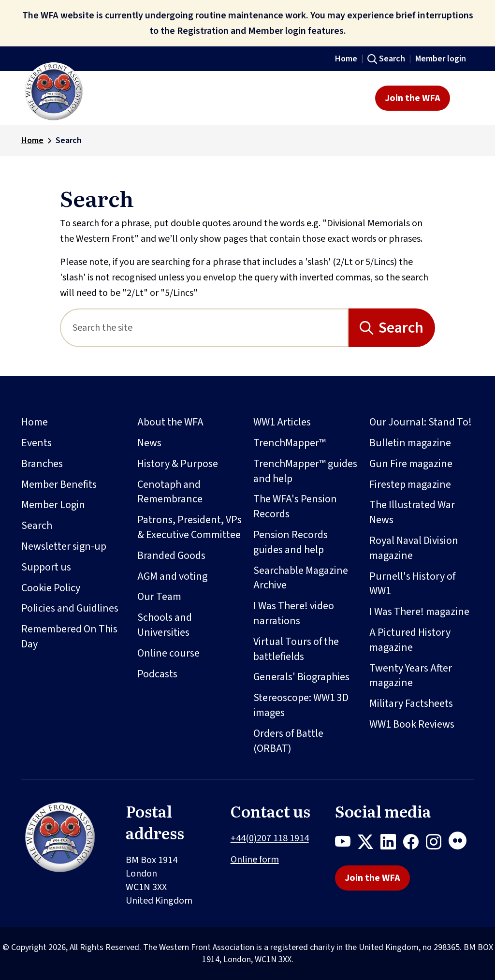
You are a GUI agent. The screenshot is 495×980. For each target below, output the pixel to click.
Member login (441, 59)
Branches (42, 464)
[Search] (204, 328)
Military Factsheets (411, 703)
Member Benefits (59, 484)
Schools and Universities (165, 625)
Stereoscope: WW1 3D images (301, 705)
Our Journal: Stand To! (421, 422)
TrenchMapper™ (290, 443)
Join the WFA (413, 98)
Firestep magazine (410, 484)
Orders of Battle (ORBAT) (288, 741)
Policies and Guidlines (70, 608)
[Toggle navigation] (465, 98)
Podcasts (157, 674)
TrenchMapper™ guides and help (305, 471)
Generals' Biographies (301, 677)
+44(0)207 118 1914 (270, 838)
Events (36, 443)
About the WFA (170, 422)
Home (346, 59)
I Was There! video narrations (294, 613)
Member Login (53, 505)
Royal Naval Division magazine (414, 548)
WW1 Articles (282, 422)
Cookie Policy (51, 588)
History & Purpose (178, 464)
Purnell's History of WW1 (412, 584)
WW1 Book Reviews (412, 724)
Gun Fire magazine (411, 464)
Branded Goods (171, 556)
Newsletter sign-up (64, 546)
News (149, 443)
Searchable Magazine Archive (301, 578)
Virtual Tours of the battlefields (296, 649)
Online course (168, 653)
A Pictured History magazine (410, 640)
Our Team (159, 597)
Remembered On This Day (69, 636)
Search (392, 59)
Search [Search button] (401, 328)
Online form (255, 860)
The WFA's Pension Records (295, 506)
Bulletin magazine (410, 443)
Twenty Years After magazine (411, 676)
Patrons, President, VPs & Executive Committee (189, 527)
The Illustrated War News (412, 512)
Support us (46, 567)
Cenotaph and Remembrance (170, 492)
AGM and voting (172, 576)
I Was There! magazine (419, 612)
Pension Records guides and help (291, 542)
